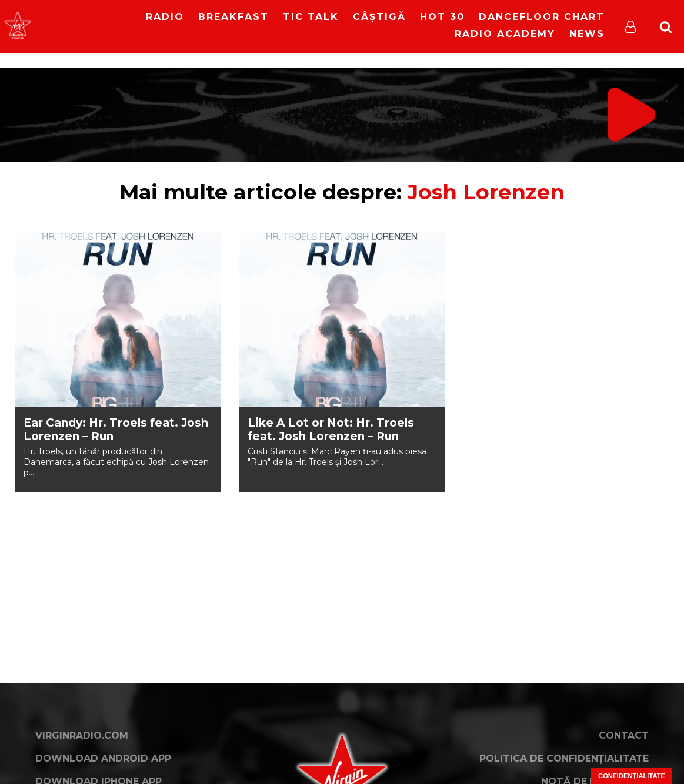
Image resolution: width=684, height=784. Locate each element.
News (587, 34)
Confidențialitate (632, 776)
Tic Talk (311, 17)
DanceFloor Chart (542, 17)
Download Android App (103, 758)
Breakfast (233, 17)
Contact (624, 736)
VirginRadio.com (82, 736)
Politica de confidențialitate (564, 758)
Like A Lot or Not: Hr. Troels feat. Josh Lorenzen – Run (331, 430)
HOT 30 (442, 17)
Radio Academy (505, 34)
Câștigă (379, 17)
